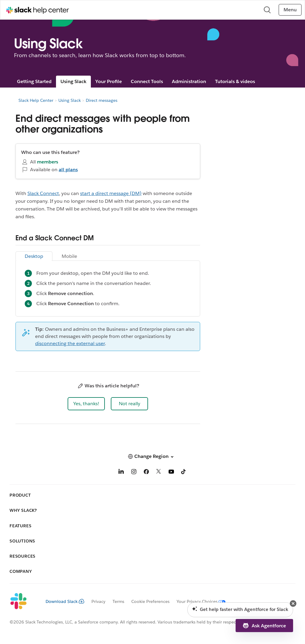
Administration (189, 81)
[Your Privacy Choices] (197, 601)
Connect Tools (147, 81)
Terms (118, 601)
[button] (86, 404)
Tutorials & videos (235, 81)
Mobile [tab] (69, 256)
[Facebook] (146, 473)
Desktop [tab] (34, 256)
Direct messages (102, 100)
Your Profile (109, 81)
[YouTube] (171, 473)
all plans (68, 170)
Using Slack (73, 81)
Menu (290, 10)
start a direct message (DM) (111, 193)
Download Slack (65, 601)
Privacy (98, 601)
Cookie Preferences (150, 601)
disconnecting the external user (70, 343)
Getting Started (34, 81)
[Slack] (23, 601)
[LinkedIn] (121, 473)
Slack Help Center (36, 100)
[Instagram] (134, 473)
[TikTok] (184, 473)
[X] (159, 473)
